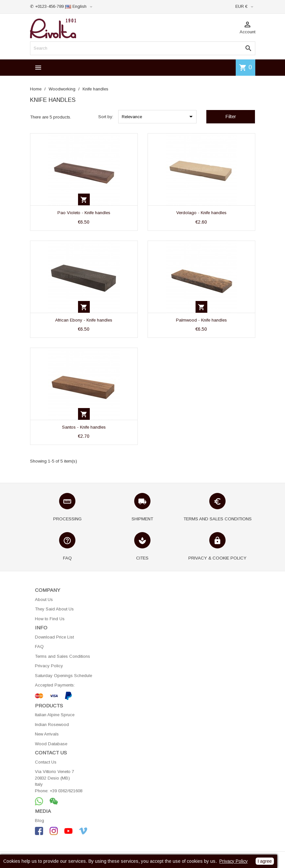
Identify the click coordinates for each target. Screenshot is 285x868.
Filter (231, 116)
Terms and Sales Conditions (63, 656)
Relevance (158, 117)
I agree (265, 861)
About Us (44, 600)
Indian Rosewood (52, 725)
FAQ (39, 647)
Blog (40, 821)
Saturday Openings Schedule (63, 676)
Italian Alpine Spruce (55, 715)
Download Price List (54, 637)
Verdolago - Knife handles (201, 213)
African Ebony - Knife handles (84, 320)
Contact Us (46, 762)
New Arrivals (47, 734)
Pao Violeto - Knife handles (84, 213)
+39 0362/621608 (66, 791)
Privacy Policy (49, 666)
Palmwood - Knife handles (201, 320)
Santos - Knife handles (84, 427)
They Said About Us (54, 609)
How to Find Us (50, 619)
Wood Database (51, 744)
